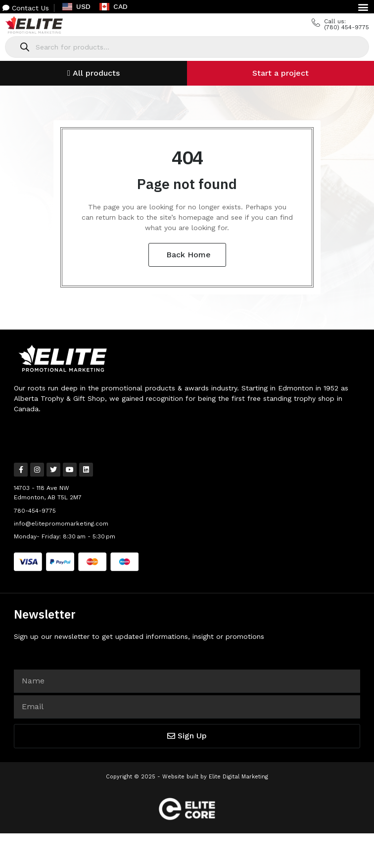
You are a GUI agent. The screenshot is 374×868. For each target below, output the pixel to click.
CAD (114, 6)
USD (76, 6)
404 (187, 157)
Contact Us (26, 8)
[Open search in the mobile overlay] (187, 47)
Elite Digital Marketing (238, 777)
